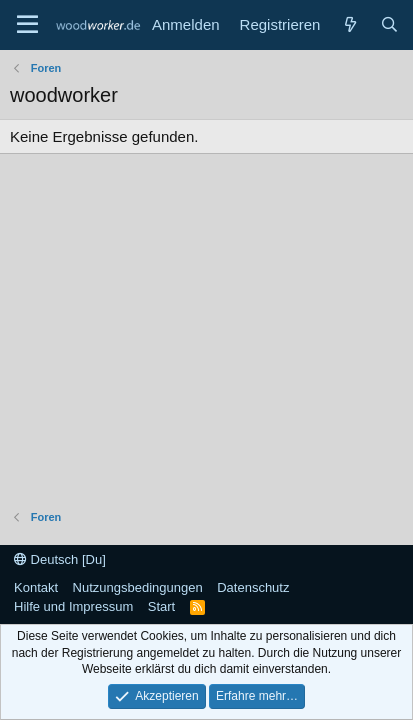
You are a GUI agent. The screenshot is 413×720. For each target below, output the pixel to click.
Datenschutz (253, 587)
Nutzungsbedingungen (138, 587)
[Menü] (27, 25)
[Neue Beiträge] (349, 24)
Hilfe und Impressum (73, 606)
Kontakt (36, 587)
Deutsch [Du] (60, 559)
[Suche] (389, 24)
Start (161, 606)
